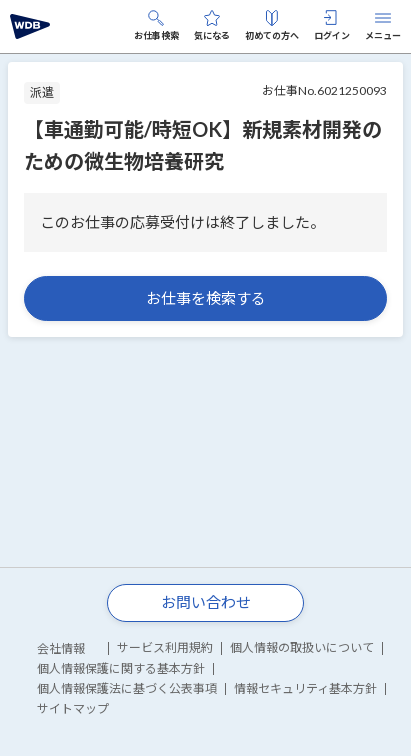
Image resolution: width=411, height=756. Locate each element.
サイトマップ (73, 708)
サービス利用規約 (165, 647)
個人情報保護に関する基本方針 (121, 668)
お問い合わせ (206, 602)
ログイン (332, 25)
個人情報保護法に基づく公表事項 (127, 688)
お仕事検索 (156, 25)
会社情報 (61, 648)
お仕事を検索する (206, 298)
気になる (212, 25)
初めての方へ (272, 25)
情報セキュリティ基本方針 (305, 688)
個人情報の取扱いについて (302, 647)
